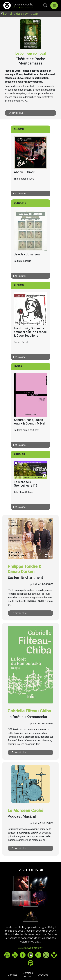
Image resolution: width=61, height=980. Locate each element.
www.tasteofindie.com (31, 948)
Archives (43, 975)
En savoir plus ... (17, 113)
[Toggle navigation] (54, 5)
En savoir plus (19, 613)
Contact (12, 975)
